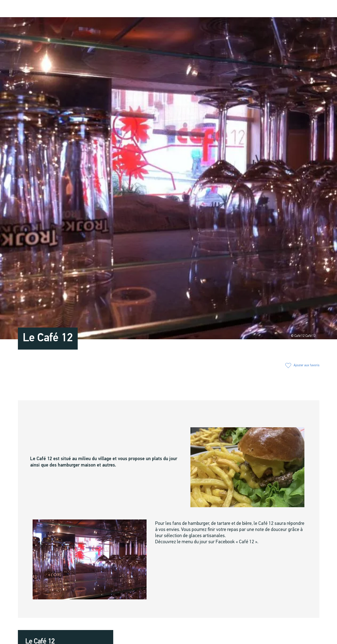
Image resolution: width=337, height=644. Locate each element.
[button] (272, 9)
